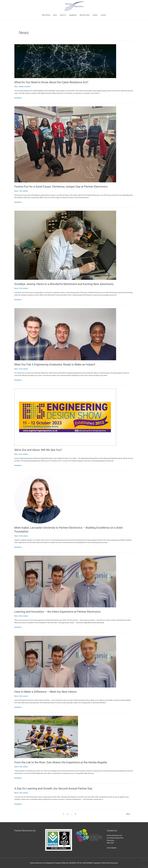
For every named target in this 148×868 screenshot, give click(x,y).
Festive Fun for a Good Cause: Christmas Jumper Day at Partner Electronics (64, 186)
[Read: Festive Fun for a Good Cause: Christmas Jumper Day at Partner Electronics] (65, 144)
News (55, 15)
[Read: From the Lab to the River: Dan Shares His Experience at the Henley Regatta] (46, 736)
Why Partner (46, 15)
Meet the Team (85, 15)
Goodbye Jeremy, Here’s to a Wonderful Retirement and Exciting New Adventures (67, 284)
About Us (63, 15)
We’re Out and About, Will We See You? (41, 450)
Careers (95, 15)
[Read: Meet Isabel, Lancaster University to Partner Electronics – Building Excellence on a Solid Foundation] (39, 498)
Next (129, 814)
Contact (103, 15)
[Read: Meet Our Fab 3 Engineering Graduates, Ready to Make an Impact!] (65, 334)
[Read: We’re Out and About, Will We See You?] (65, 417)
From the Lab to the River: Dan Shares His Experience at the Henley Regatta (64, 762)
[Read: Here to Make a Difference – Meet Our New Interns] (65, 661)
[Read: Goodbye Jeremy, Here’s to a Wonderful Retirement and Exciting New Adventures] (65, 245)
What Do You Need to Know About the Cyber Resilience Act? (54, 82)
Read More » (19, 98)
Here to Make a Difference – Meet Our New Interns (48, 691)
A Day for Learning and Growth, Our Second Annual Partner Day (56, 788)
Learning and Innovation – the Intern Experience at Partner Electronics (61, 611)
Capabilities (73, 15)
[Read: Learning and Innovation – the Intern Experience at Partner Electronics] (65, 581)
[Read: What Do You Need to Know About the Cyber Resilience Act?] (65, 61)
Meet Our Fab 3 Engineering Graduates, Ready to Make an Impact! (58, 364)
